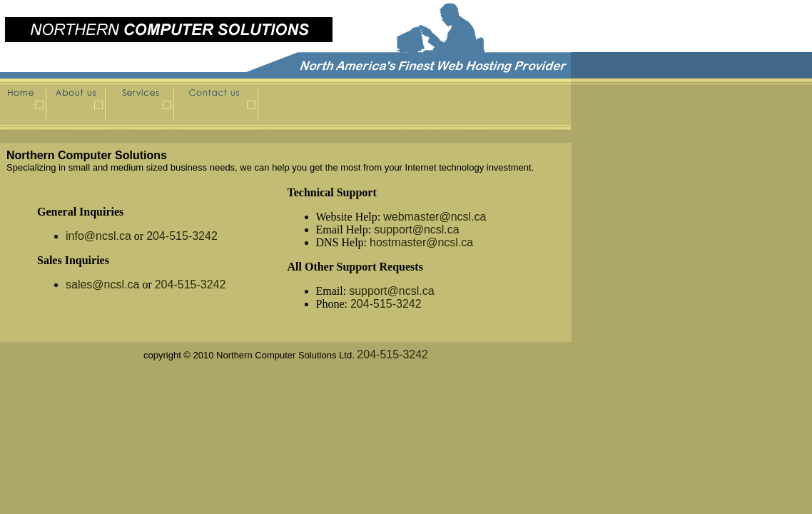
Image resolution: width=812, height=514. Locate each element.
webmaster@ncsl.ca (435, 217)
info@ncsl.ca (98, 236)
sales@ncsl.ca (102, 284)
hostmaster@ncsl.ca (421, 242)
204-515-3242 (182, 236)
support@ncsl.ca (416, 230)
